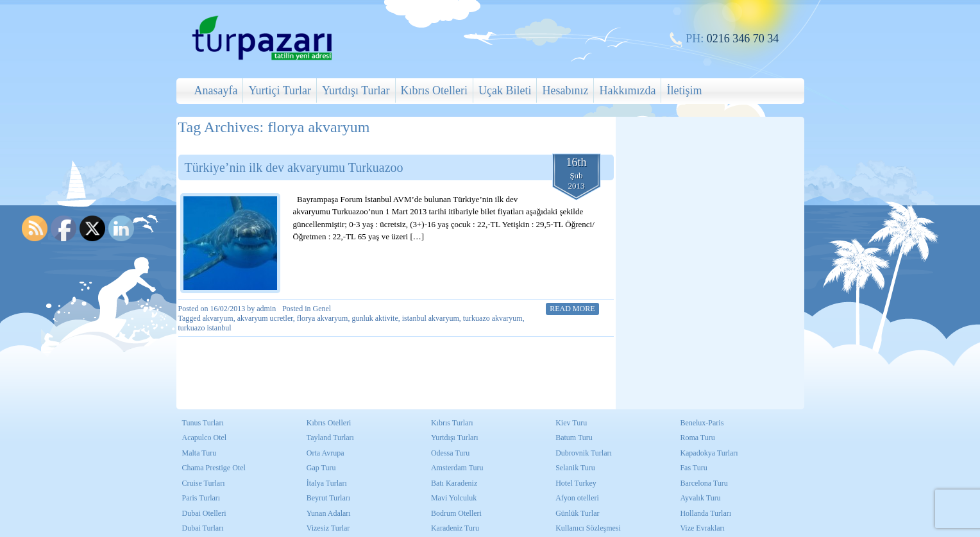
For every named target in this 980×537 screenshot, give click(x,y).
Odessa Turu (450, 453)
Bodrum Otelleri (456, 513)
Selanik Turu (575, 468)
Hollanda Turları (705, 513)
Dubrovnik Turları (584, 453)
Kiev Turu (571, 423)
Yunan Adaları (329, 513)
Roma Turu (697, 438)
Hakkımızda (627, 90)
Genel (322, 309)
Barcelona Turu (704, 483)
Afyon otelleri (577, 498)
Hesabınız (565, 90)
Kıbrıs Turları (452, 423)
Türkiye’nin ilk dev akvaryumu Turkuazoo (294, 167)
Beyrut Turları (328, 498)
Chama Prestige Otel (214, 468)
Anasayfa (216, 90)
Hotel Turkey (576, 483)
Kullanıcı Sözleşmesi (588, 528)
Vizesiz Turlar (328, 528)
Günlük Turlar (577, 513)
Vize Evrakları (702, 528)
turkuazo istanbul (205, 328)
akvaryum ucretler (265, 318)
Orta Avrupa (325, 453)
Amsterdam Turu (457, 468)
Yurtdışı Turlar (356, 90)
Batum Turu (574, 438)
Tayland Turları (330, 438)
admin (266, 309)
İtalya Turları (327, 483)
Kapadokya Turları (709, 453)
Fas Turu (693, 468)
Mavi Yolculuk (454, 498)
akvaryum (218, 318)
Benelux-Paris (702, 423)
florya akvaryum (323, 318)
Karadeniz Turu (455, 528)
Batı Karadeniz (454, 483)
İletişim (684, 90)
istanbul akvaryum (431, 318)
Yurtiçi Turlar (280, 90)
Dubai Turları (203, 528)
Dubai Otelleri (204, 513)
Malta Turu (199, 453)
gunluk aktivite (375, 318)
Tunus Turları (203, 423)
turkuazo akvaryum (493, 318)
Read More (572, 309)
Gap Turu (321, 468)
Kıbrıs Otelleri (434, 90)
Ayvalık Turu (700, 498)
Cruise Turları (204, 483)
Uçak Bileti (505, 90)
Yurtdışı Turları (455, 438)
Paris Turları (201, 498)
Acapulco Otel (205, 438)
